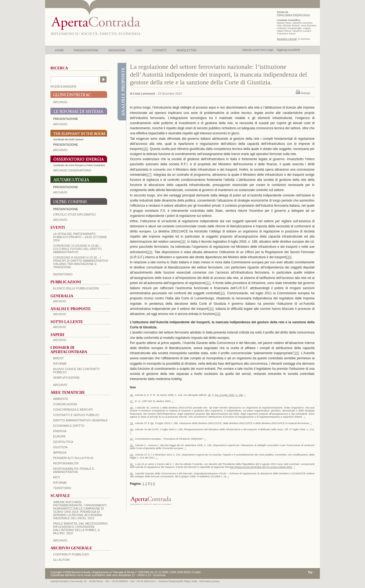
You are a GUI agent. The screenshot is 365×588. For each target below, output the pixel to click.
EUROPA (59, 436)
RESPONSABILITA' (66, 463)
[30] (289, 257)
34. (132, 464)
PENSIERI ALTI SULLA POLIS (73, 458)
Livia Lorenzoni (144, 94)
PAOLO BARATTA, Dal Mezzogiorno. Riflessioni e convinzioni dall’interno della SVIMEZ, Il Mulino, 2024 (81, 528)
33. (132, 455)
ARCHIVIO (60, 102)
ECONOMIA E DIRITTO (69, 426)
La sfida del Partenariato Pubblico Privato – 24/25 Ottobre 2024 (80, 237)
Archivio (60, 192)
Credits (196, 572)
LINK (139, 50)
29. (132, 423)
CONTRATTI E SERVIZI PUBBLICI (76, 415)
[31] (208, 283)
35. (132, 473)
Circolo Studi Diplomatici (74, 214)
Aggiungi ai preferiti (289, 50)
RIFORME (60, 483)
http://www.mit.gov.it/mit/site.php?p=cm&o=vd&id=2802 (261, 467)
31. (132, 439)
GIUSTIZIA (60, 447)
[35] (296, 353)
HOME (59, 50)
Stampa (305, 93)
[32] (222, 293)
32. (132, 445)
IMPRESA (60, 453)
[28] (183, 242)
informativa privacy (209, 581)
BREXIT (59, 358)
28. (132, 408)
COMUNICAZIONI (65, 404)
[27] (149, 175)
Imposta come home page (258, 50)
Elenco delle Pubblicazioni (76, 288)
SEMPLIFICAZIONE (66, 378)
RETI (56, 477)
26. (132, 395)
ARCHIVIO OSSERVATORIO (72, 170)
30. (132, 429)
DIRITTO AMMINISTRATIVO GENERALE (80, 420)
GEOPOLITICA (63, 442)
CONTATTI (159, 50)
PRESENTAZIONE (86, 50)
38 (209, 395)
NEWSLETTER (186, 50)
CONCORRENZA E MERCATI (73, 410)
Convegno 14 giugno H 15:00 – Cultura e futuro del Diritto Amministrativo (77, 249)
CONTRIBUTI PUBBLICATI (71, 554)
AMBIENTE (61, 399)
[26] (145, 149)
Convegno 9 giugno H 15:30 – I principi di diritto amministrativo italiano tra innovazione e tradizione (81, 262)
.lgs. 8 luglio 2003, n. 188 (229, 395)
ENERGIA (60, 431)
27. (132, 401)
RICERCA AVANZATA (63, 87)
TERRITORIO (62, 488)
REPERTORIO (63, 274)
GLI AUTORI (61, 560)
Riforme (60, 364)
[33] (211, 309)
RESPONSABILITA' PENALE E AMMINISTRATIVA (74, 470)
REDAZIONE (117, 50)
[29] (149, 252)
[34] (218, 314)
